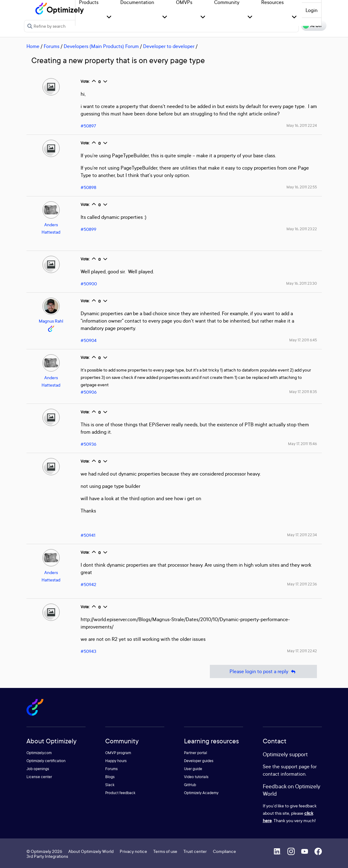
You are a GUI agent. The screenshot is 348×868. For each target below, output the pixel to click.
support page (295, 766)
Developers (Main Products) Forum (101, 46)
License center (39, 777)
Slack (110, 785)
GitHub (190, 785)
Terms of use (165, 851)
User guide (193, 769)
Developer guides (199, 761)
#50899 (88, 229)
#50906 (89, 392)
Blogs (110, 777)
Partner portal (196, 753)
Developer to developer (169, 46)
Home (33, 46)
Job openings (38, 769)
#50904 (89, 340)
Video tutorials (196, 777)
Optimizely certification (46, 761)
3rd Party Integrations (47, 856)
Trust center (195, 851)
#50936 (88, 444)
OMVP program (118, 753)
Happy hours (116, 761)
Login (312, 10)
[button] (109, 17)
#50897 (88, 126)
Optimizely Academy (201, 793)
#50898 (88, 187)
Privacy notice (133, 851)
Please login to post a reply (263, 671)
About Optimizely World (91, 851)
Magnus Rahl (51, 321)
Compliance (224, 851)
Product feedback (120, 793)
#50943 (88, 651)
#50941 (88, 535)
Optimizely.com (39, 753)
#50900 (89, 284)
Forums (52, 46)
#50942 (88, 584)
